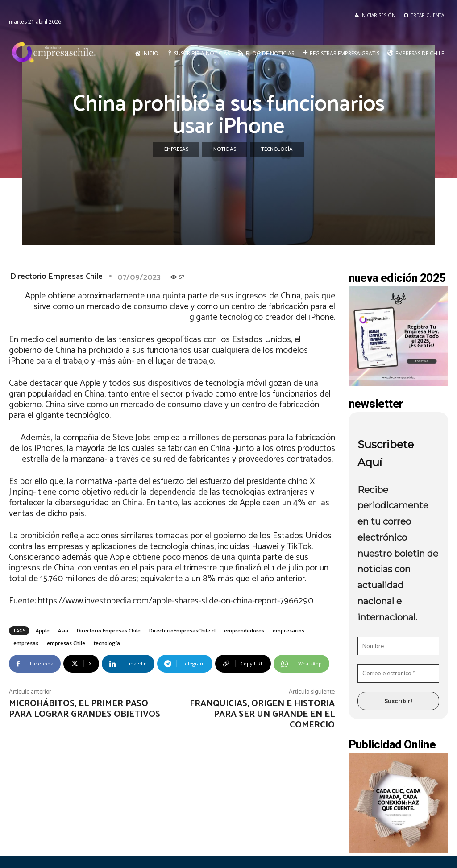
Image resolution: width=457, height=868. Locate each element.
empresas (26, 643)
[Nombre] (399, 646)
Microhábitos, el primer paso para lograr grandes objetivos (85, 709)
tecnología (107, 643)
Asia (63, 630)
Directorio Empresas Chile (56, 277)
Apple (43, 630)
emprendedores (244, 630)
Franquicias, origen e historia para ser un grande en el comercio (262, 714)
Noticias (225, 149)
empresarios (289, 630)
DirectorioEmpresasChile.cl (182, 630)
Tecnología (277, 149)
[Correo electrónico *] (399, 674)
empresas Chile (66, 643)
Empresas (176, 149)
